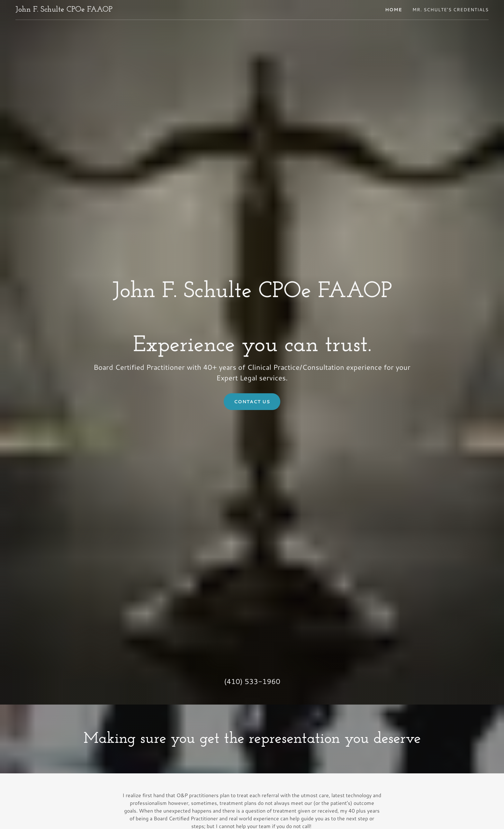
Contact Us (252, 402)
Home (394, 10)
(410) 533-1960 (252, 681)
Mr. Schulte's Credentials (450, 10)
